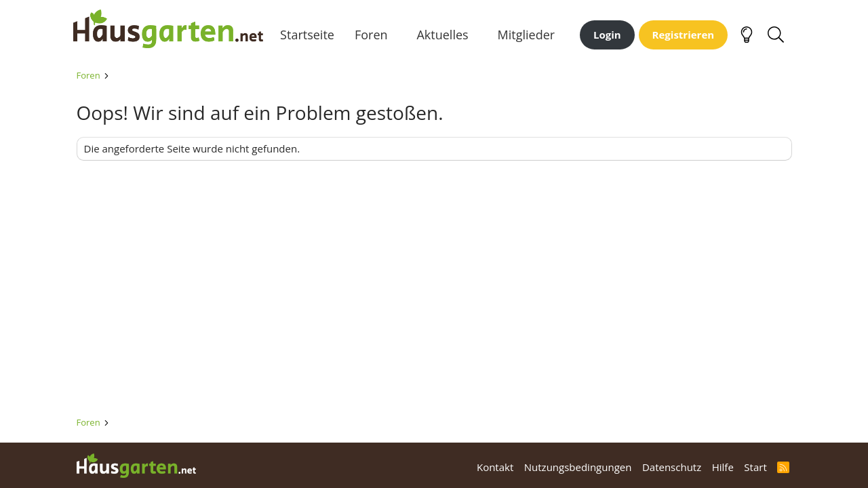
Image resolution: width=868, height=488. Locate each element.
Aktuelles (446, 40)
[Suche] (776, 41)
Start (755, 467)
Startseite (311, 40)
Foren (374, 40)
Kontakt (495, 467)
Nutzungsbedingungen (578, 467)
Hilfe (723, 467)
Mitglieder (529, 40)
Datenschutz (672, 467)
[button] (401, 40)
